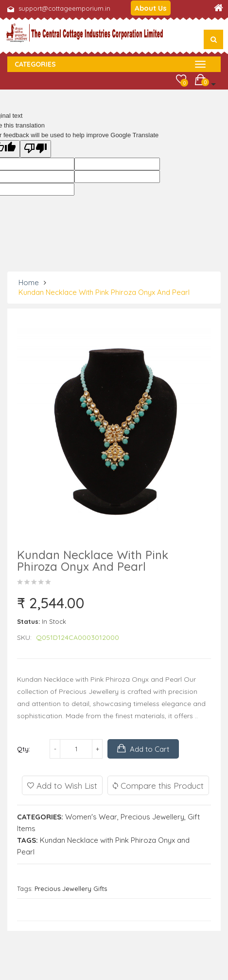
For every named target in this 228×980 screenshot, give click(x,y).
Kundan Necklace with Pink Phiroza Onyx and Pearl (104, 292)
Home (29, 282)
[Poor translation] (35, 149)
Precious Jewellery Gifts (71, 889)
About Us (151, 8)
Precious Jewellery (152, 817)
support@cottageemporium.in (64, 8)
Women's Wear (91, 817)
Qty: (24, 749)
